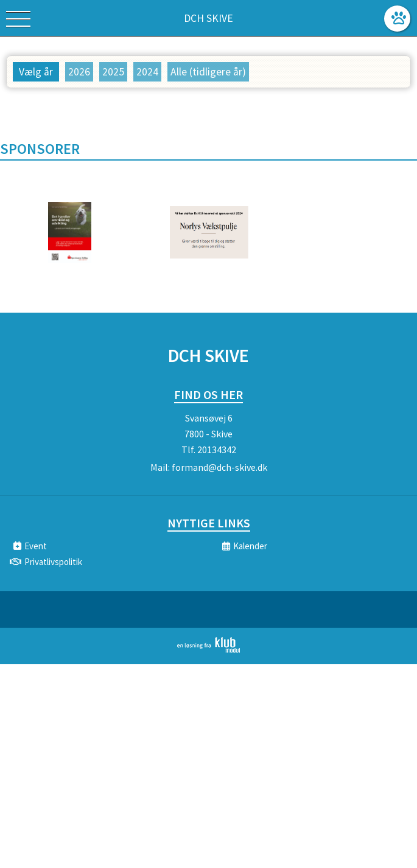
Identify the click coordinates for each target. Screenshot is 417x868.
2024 (147, 72)
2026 (79, 72)
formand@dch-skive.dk (219, 467)
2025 (113, 72)
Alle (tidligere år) (208, 72)
